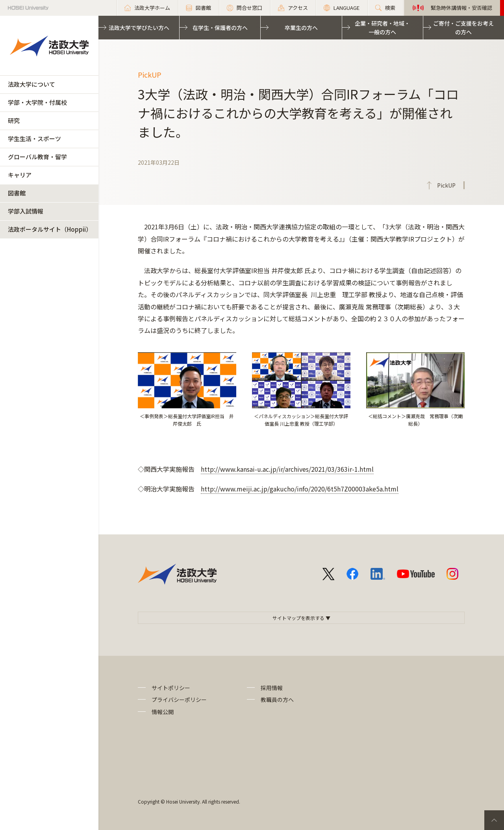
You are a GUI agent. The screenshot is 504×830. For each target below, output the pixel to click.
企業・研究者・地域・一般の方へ (382, 28)
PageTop (494, 820)
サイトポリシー (171, 688)
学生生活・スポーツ (34, 139)
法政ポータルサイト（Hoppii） (50, 229)
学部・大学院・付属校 (37, 102)
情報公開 (163, 712)
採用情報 (272, 688)
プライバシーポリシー (179, 700)
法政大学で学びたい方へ (139, 28)
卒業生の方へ (301, 28)
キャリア (20, 175)
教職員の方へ (277, 700)
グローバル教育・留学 (37, 157)
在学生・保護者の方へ (220, 28)
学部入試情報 (26, 211)
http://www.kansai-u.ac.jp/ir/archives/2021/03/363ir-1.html (287, 469)
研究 (14, 120)
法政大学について (31, 84)
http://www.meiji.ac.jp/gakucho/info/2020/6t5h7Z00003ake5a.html (300, 489)
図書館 (17, 193)
